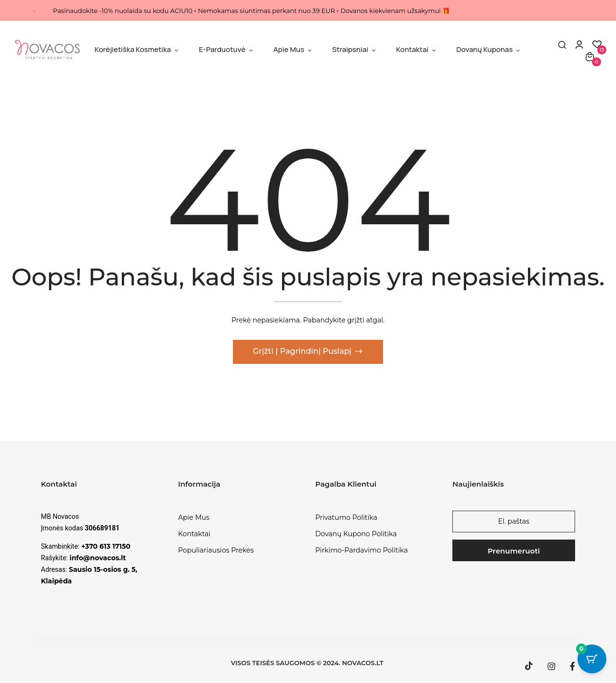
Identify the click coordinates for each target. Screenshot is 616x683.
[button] (590, 56)
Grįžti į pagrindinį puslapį (303, 352)
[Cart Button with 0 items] (592, 659)
